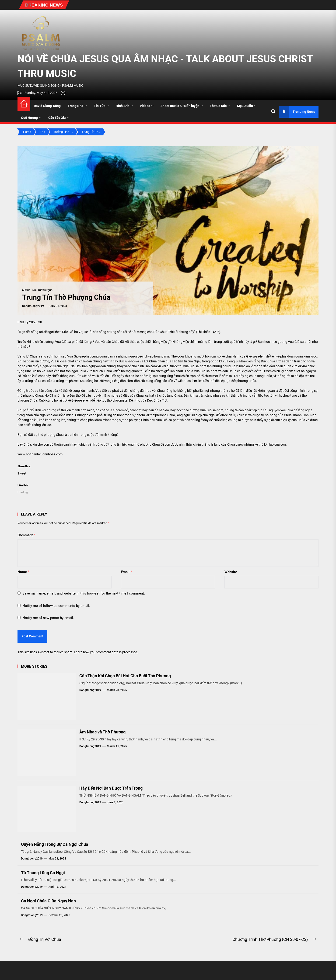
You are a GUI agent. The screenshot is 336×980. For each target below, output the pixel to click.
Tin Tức (101, 106)
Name (23, 572)
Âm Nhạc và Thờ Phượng (102, 732)
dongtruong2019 (33, 306)
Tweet (22, 473)
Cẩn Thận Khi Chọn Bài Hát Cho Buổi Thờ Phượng (125, 676)
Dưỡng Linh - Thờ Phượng (37, 290)
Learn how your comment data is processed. (106, 652)
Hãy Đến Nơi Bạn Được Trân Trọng (111, 788)
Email (126, 572)
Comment (26, 535)
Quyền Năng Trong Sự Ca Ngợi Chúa (55, 844)
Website (231, 572)
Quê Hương (31, 118)
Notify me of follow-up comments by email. (56, 606)
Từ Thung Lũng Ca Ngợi (43, 873)
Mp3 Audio (247, 106)
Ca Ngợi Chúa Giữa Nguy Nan (48, 901)
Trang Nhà (77, 106)
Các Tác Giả (59, 118)
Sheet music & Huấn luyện (182, 106)
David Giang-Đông (47, 106)
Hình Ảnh (124, 106)
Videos (147, 106)
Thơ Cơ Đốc (220, 106)
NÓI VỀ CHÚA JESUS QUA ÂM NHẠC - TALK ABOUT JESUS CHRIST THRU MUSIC (165, 66)
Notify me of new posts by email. (48, 618)
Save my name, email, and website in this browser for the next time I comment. (84, 593)
